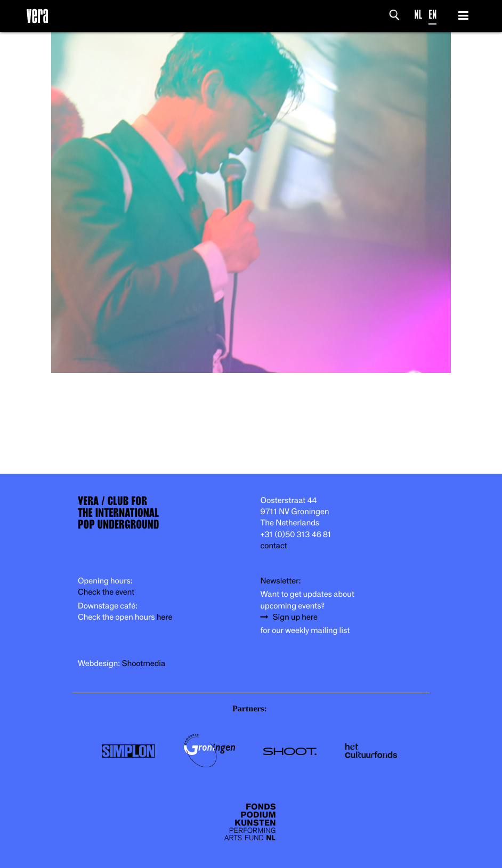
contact (274, 546)
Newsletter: (281, 581)
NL (419, 15)
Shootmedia (144, 664)
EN (432, 15)
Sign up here (295, 617)
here (165, 617)
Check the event (106, 592)
